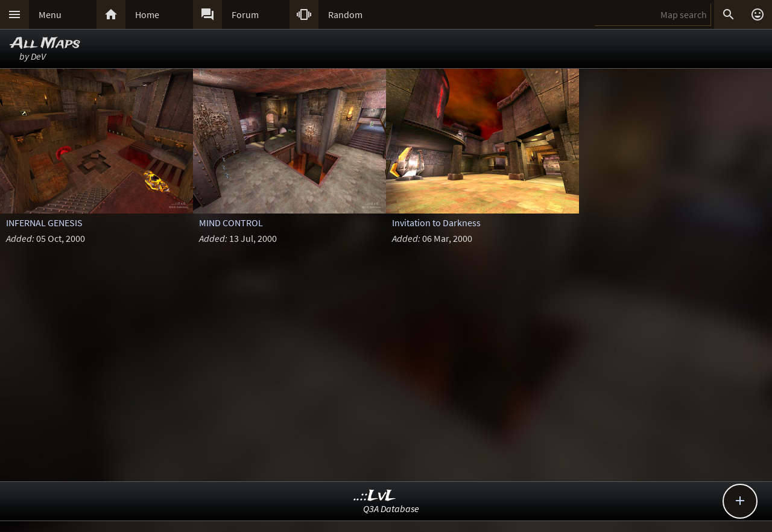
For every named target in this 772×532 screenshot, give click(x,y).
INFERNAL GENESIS (44, 223)
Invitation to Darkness (436, 223)
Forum (245, 14)
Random (345, 14)
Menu (50, 14)
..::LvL (375, 496)
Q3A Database (391, 508)
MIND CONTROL (231, 223)
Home (147, 14)
